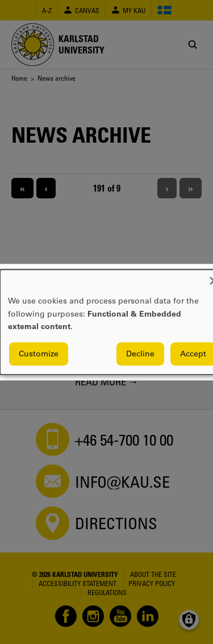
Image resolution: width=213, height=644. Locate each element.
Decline (140, 354)
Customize (39, 354)
